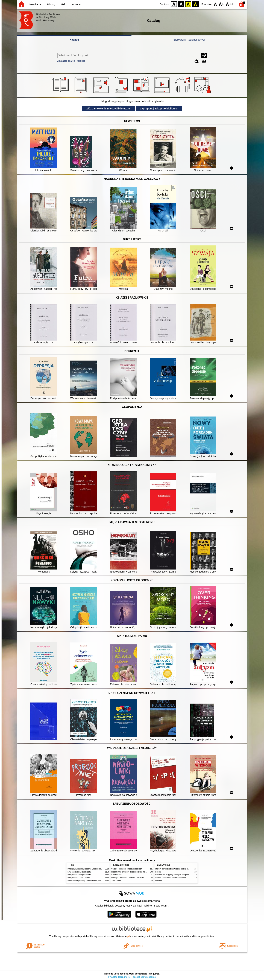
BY (195, 4)
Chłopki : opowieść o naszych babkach (127, 869)
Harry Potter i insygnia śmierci (79, 875)
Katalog (74, 40)
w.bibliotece (121, 936)
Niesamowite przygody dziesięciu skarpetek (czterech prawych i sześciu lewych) (99, 881)
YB (188, 4)
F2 (230, 4)
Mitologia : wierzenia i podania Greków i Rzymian (87, 869)
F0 (215, 4)
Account (77, 4)
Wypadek (159, 881)
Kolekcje (81, 61)
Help (64, 4)
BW (181, 4)
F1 (222, 4)
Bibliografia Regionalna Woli (189, 40)
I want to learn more (119, 977)
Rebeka (158, 872)
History (51, 4)
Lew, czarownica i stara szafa (79, 872)
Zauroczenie (116, 881)
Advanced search (66, 61)
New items (35, 4)
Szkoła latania (117, 875)
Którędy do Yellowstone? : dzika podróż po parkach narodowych (180, 869)
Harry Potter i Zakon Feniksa (79, 878)
